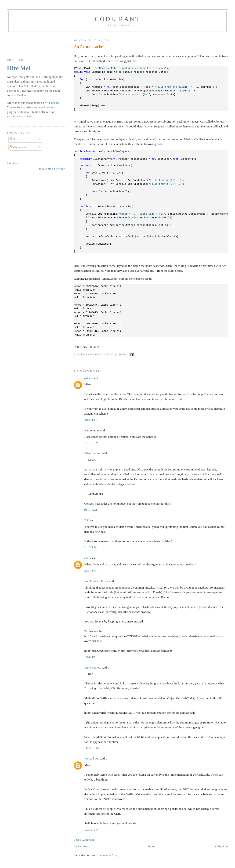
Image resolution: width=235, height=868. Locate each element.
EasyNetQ (84, 61)
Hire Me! (19, 68)
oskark (88, 378)
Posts (15, 139)
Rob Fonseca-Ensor (96, 581)
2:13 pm (90, 547)
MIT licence (52, 103)
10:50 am (92, 748)
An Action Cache (88, 47)
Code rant (117, 19)
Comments (18, 147)
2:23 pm (90, 570)
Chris (87, 558)
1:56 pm (90, 657)
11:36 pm (91, 443)
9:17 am (91, 510)
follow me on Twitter (52, 169)
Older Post (222, 846)
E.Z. (87, 520)
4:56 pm (90, 420)
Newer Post (81, 846)
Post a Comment (84, 840)
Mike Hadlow (93, 453)
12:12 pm (91, 830)
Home (152, 846)
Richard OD (92, 758)
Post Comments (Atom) (105, 855)
